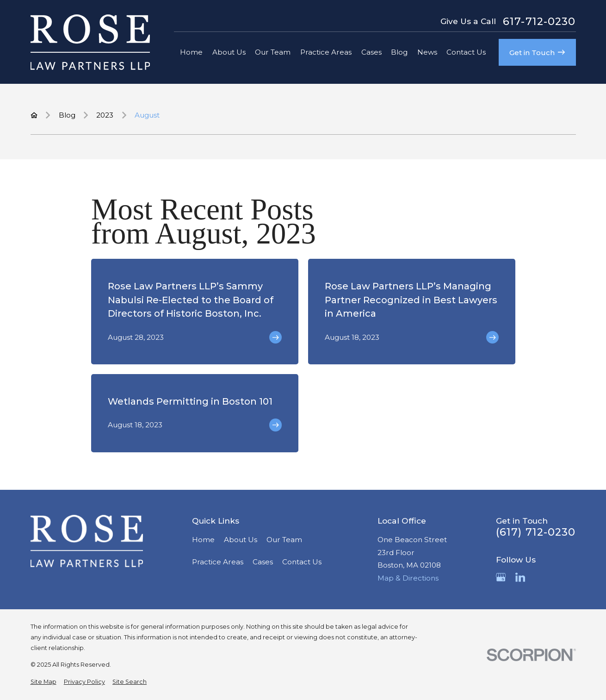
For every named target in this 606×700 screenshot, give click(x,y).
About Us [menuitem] (229, 52)
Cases (263, 562)
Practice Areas (218, 562)
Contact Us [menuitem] (466, 52)
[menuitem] (43, 682)
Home (203, 540)
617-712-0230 (539, 21)
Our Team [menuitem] (273, 52)
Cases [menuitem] (371, 52)
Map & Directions (408, 578)
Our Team (284, 540)
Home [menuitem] (191, 52)
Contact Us (302, 562)
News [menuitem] (427, 52)
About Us (241, 540)
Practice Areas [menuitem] (326, 52)
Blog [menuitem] (399, 52)
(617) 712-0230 (536, 532)
